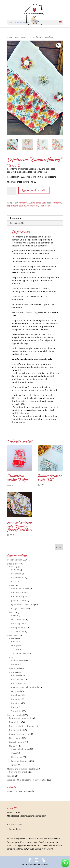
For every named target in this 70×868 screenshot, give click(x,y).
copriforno (56, 203)
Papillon (15, 570)
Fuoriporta (16, 645)
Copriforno (22, 203)
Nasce (12, 613)
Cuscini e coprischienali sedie (25, 687)
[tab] (35, 218)
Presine (15, 707)
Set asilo (15, 582)
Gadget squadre (17, 742)
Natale (12, 746)
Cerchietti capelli (19, 597)
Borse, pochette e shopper (22, 726)
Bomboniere (15, 722)
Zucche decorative (20, 653)
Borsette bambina (20, 593)
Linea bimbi (13, 564)
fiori (49, 206)
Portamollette (18, 578)
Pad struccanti (18, 660)
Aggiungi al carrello (34, 190)
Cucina (27, 37)
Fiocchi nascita (18, 619)
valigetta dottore (19, 609)
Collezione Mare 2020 (17, 560)
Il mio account (16, 825)
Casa (14, 753)
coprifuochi (12, 206)
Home (10, 37)
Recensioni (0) (17, 223)
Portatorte (16, 703)
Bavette (15, 615)
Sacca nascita (18, 631)
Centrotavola (17, 679)
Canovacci (16, 675)
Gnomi (14, 765)
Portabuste (16, 695)
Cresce (12, 567)
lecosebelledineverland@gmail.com (29, 816)
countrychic (33, 206)
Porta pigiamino (19, 623)
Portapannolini (18, 627)
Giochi (12, 586)
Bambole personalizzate (21, 718)
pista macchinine (19, 601)
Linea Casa (18, 37)
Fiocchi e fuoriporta (21, 761)
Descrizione (16, 218)
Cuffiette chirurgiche (19, 772)
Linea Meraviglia (15, 715)
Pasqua (11, 776)
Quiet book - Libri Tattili (22, 605)
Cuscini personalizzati (20, 734)
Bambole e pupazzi (20, 589)
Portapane (16, 699)
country (23, 206)
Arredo (12, 638)
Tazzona (15, 649)
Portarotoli (16, 664)
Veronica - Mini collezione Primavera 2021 (27, 780)
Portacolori (16, 574)
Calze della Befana (20, 749)
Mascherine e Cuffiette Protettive (23, 769)
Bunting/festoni (17, 730)
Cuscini (15, 641)
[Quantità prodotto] (11, 191)
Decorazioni (17, 757)
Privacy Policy (15, 829)
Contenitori (14, 668)
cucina (43, 206)
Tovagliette (16, 711)
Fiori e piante (15, 738)
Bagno (12, 657)
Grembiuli (16, 691)
